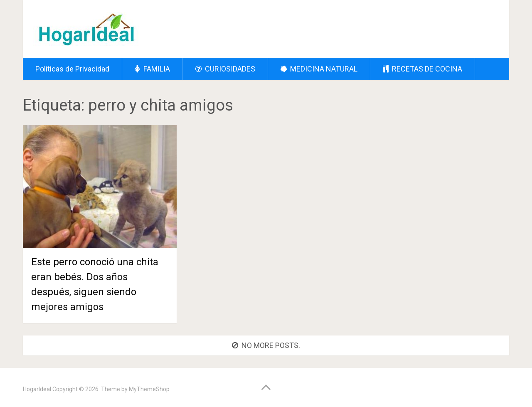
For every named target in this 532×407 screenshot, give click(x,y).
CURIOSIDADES (225, 69)
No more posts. (266, 345)
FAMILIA (152, 69)
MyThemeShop (149, 389)
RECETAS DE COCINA (422, 69)
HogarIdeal (37, 389)
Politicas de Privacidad (72, 69)
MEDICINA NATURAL (319, 69)
